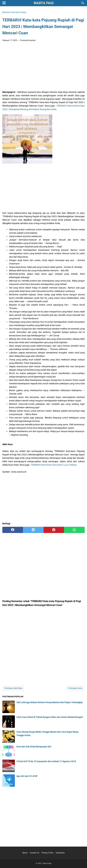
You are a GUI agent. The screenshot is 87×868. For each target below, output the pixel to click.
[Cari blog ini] (83, 3)
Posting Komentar (28, 40)
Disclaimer (60, 853)
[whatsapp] (74, 530)
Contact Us (35, 853)
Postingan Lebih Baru (13, 688)
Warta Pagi (44, 3)
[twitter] (33, 530)
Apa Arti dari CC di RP (27, 776)
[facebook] (13, 530)
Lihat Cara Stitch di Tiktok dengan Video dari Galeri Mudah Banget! (50, 717)
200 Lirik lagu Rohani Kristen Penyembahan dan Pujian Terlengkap (50, 702)
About (25, 853)
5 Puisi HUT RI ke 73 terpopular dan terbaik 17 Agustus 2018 (46, 761)
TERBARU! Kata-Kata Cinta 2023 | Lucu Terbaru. (54, 465)
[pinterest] (54, 530)
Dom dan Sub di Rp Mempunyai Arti (34, 747)
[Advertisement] (43, 67)
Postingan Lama (75, 688)
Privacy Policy (47, 853)
